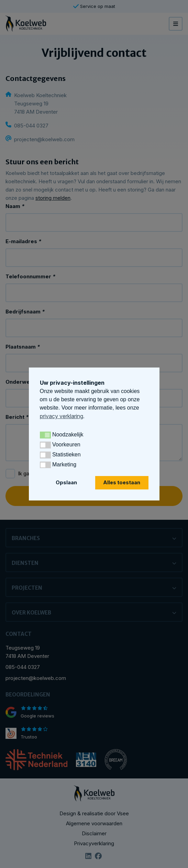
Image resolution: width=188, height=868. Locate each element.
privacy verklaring (62, 416)
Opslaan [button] (66, 482)
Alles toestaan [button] (122, 482)
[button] (45, 435)
